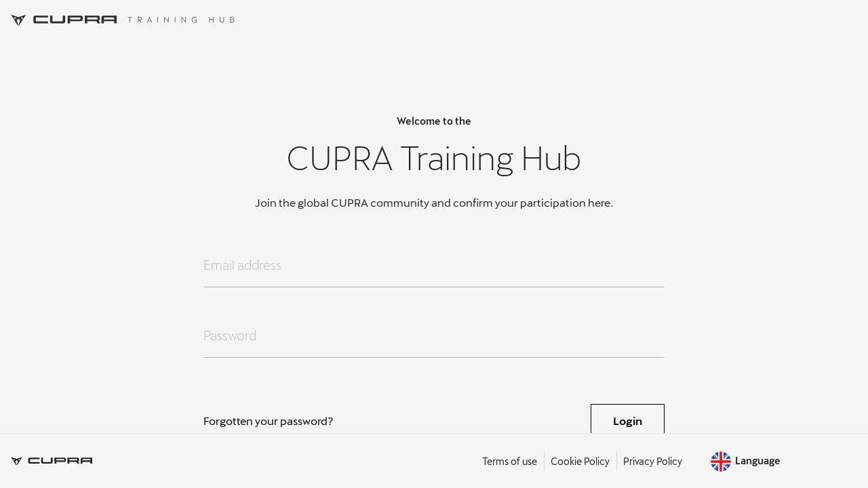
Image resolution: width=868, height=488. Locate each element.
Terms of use (510, 461)
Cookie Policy (580, 461)
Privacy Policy (653, 461)
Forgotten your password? (269, 421)
